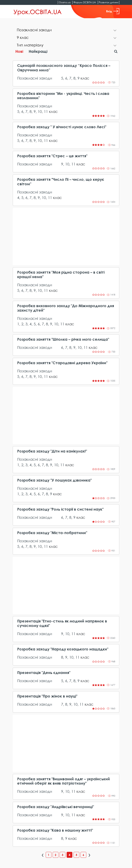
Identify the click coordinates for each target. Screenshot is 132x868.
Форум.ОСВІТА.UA (85, 2)
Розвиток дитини (109, 2)
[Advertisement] (66, 237)
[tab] (66, 30)
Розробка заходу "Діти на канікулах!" (52, 451)
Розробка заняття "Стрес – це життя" (52, 156)
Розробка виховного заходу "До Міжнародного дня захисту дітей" (66, 308)
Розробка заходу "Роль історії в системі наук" (60, 509)
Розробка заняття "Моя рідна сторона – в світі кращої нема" (61, 275)
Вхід (113, 11)
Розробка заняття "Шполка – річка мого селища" (63, 339)
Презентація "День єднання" (44, 673)
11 (46, 111)
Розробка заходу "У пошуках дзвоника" (54, 480)
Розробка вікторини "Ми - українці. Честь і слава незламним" (63, 96)
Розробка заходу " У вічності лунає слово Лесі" (62, 127)
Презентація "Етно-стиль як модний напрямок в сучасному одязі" (62, 623)
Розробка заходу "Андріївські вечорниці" (56, 807)
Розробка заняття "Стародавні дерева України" (62, 363)
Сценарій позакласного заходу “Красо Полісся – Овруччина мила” (64, 68)
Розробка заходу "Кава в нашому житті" (55, 830)
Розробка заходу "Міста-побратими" (52, 533)
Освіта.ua (65, 2)
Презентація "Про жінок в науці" (47, 696)
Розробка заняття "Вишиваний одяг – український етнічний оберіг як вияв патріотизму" (64, 781)
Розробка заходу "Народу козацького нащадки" (63, 649)
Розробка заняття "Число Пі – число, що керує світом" (61, 182)
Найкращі (38, 51)
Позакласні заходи (35, 78)
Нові (19, 51)
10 (40, 111)
